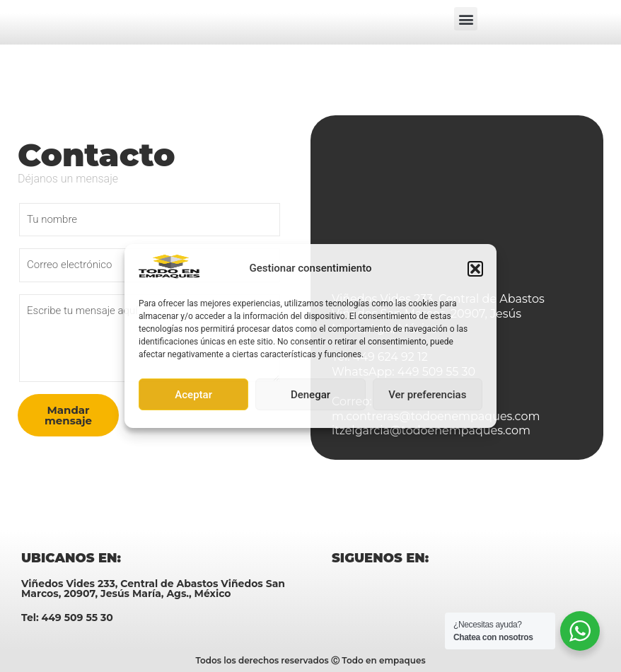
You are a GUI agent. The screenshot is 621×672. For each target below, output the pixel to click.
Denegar (310, 395)
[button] (475, 269)
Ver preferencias (427, 395)
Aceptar (193, 395)
